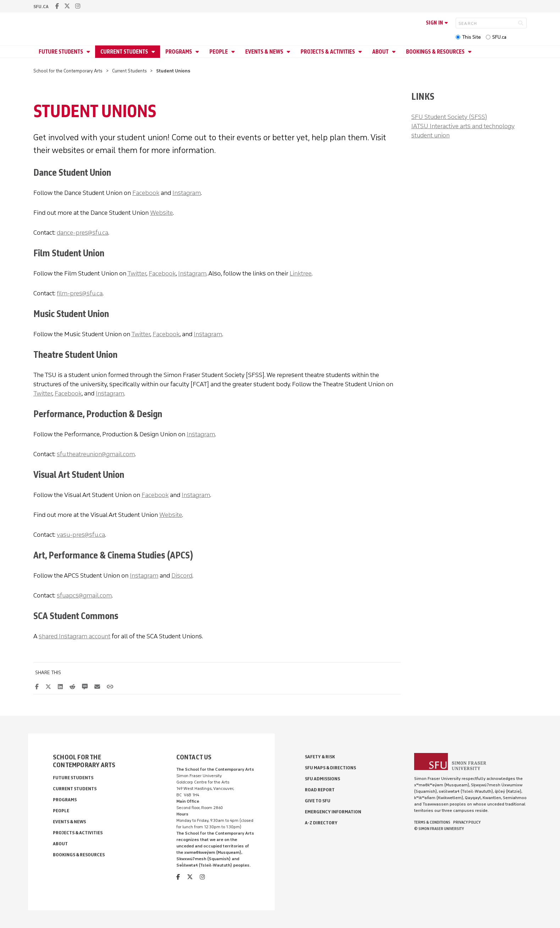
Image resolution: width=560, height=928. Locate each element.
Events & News (265, 52)
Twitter (137, 273)
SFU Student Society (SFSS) (449, 117)
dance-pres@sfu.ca (83, 233)
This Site (471, 37)
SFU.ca (499, 37)
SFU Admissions (322, 779)
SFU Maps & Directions (330, 768)
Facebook (146, 193)
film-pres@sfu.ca (80, 293)
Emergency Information (333, 812)
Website (161, 213)
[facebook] (57, 6)
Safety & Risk (320, 757)
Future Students (61, 52)
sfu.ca (41, 7)
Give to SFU (318, 801)
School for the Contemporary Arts (68, 71)
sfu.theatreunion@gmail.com (96, 454)
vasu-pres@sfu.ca (81, 535)
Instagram (187, 193)
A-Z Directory (321, 823)
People (219, 52)
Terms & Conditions (432, 822)
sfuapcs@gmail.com (84, 595)
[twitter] (67, 6)
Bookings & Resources (436, 52)
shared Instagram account (75, 636)
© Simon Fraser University (439, 829)
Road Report (320, 790)
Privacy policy (467, 822)
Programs (179, 52)
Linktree (301, 273)
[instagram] (78, 6)
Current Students (125, 52)
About (381, 52)
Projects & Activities (328, 52)
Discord (182, 575)
